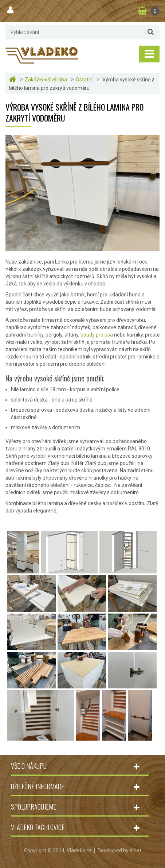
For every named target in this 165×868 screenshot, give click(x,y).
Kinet (135, 850)
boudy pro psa (97, 335)
